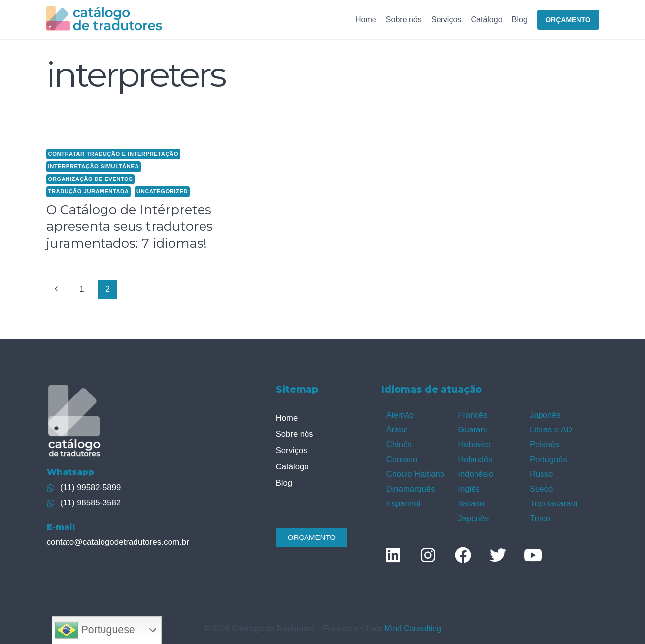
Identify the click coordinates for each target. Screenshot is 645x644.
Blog (520, 19)
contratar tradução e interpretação (114, 154)
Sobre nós (404, 19)
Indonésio (475, 471)
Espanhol (403, 500)
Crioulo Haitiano (414, 471)
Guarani (472, 429)
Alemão (400, 414)
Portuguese (95, 630)
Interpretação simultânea (94, 166)
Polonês (544, 443)
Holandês (475, 457)
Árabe (397, 429)
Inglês (468, 485)
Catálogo (487, 19)
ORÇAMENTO (568, 20)
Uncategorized (162, 191)
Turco (540, 514)
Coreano (401, 457)
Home (366, 19)
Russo (541, 471)
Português (548, 457)
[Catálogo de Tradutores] (104, 19)
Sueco (541, 485)
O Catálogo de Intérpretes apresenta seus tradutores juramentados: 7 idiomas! (130, 226)
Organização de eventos (91, 179)
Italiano (471, 500)
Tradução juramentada (89, 191)
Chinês (399, 443)
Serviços (446, 19)
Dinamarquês (410, 485)
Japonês (473, 514)
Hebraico (474, 443)
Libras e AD (550, 429)
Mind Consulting (413, 624)
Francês (472, 414)
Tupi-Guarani (553, 500)
